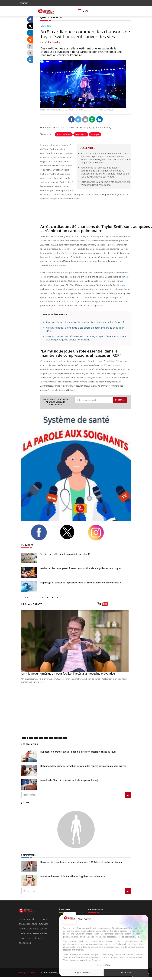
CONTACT (24, 3)
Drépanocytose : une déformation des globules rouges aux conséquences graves (83, 766)
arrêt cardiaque (64, 134)
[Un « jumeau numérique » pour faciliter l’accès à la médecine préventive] (76, 641)
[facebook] (43, 532)
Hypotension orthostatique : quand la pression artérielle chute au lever (78, 752)
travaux (125, 277)
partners (83, 928)
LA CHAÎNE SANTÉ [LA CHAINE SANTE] (32, 604)
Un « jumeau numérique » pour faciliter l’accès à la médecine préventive (68, 673)
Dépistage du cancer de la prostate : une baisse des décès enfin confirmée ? (81, 583)
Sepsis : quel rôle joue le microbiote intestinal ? (65, 554)
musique (95, 134)
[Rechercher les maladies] (128, 795)
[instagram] (100, 533)
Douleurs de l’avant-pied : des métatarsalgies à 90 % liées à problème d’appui (81, 862)
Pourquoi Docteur (28, 972)
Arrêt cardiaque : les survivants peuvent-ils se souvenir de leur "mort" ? (85, 322)
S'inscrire (120, 400)
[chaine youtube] (114, 605)
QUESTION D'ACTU (51, 18)
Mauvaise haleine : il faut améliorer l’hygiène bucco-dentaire (73, 876)
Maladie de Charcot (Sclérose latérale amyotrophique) (69, 780)
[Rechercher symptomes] (128, 891)
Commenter (104, 127)
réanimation (81, 134)
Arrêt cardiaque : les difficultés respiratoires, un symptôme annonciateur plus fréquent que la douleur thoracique (86, 338)
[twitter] (71, 532)
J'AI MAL (26, 802)
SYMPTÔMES (29, 855)
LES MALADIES (30, 744)
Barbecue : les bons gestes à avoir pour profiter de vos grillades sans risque (81, 568)
